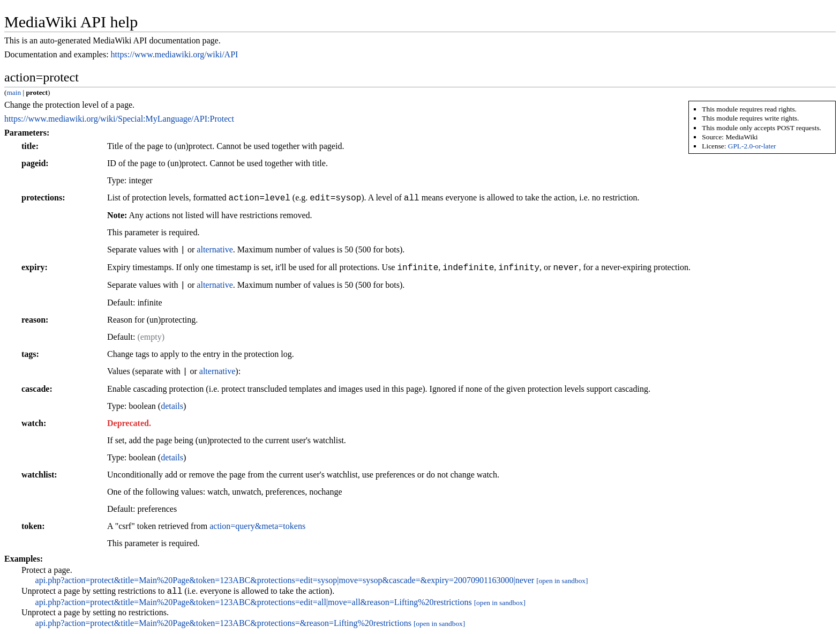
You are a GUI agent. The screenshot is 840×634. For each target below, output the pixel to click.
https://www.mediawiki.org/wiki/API (175, 54)
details (172, 406)
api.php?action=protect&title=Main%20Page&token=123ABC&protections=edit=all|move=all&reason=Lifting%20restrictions (254, 604)
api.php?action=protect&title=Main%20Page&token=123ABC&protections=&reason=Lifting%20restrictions (223, 625)
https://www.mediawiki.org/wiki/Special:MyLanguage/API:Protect (119, 119)
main (14, 92)
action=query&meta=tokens (257, 526)
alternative (215, 250)
